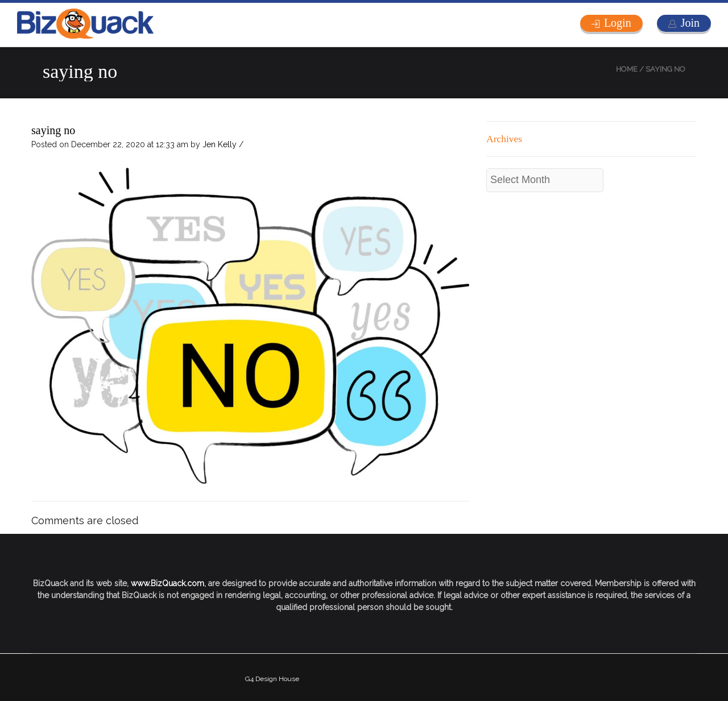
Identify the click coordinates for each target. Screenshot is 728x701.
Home (627, 69)
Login (618, 23)
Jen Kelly (220, 144)
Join (690, 23)
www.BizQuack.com (167, 583)
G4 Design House (272, 679)
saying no (53, 130)
